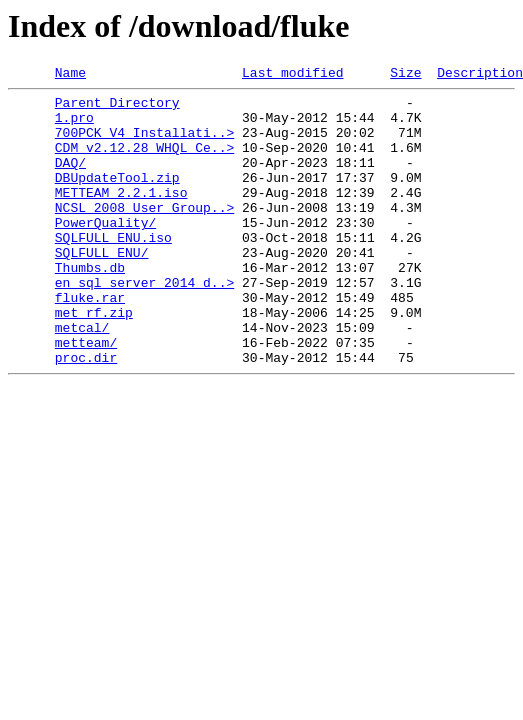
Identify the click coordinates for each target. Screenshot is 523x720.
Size (405, 75)
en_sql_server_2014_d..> (144, 324)
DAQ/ (70, 180)
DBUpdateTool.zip (117, 198)
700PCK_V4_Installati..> (144, 144)
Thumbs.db (90, 306)
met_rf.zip (94, 360)
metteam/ (86, 396)
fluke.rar (90, 342)
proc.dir (86, 414)
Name (70, 75)
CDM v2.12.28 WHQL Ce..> (144, 162)
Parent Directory (117, 108)
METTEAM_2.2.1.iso (121, 216)
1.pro (74, 126)
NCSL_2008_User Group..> (144, 234)
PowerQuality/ (105, 252)
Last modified (292, 75)
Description (480, 75)
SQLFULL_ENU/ (102, 288)
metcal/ (82, 378)
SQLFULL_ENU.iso (113, 270)
